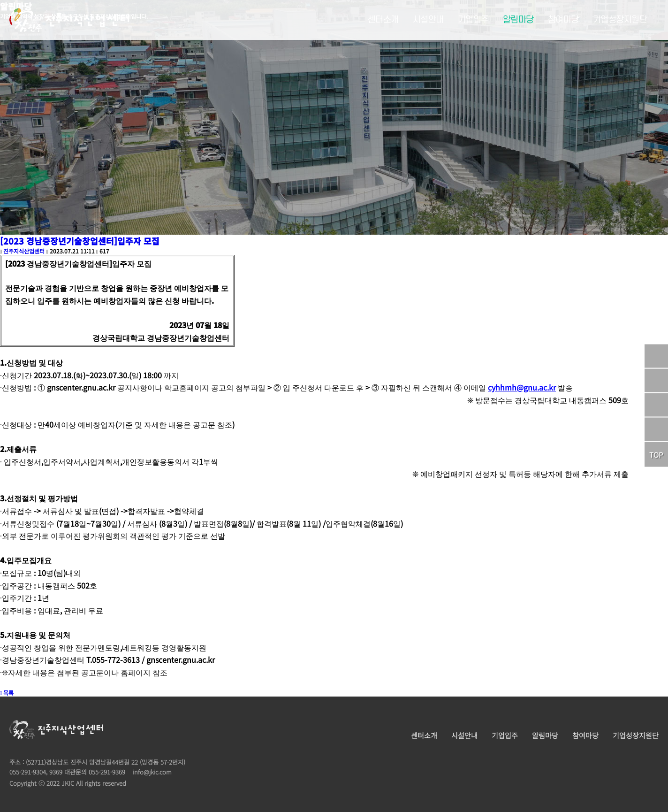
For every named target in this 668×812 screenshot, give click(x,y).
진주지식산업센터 (24, 251)
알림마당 (518, 20)
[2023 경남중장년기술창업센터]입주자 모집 (80, 241)
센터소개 (383, 20)
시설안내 (428, 20)
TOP (656, 455)
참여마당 (563, 20)
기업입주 (473, 20)
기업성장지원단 (620, 20)
